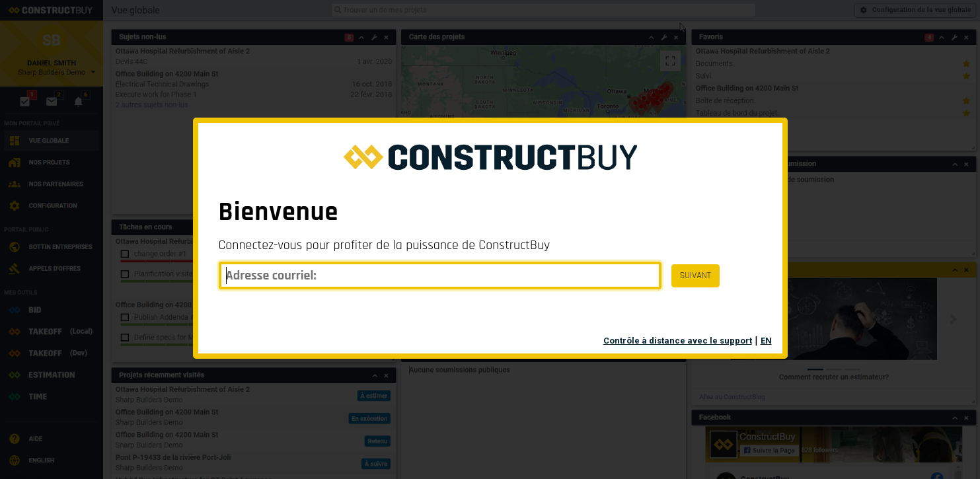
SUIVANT (696, 276)
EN (766, 341)
